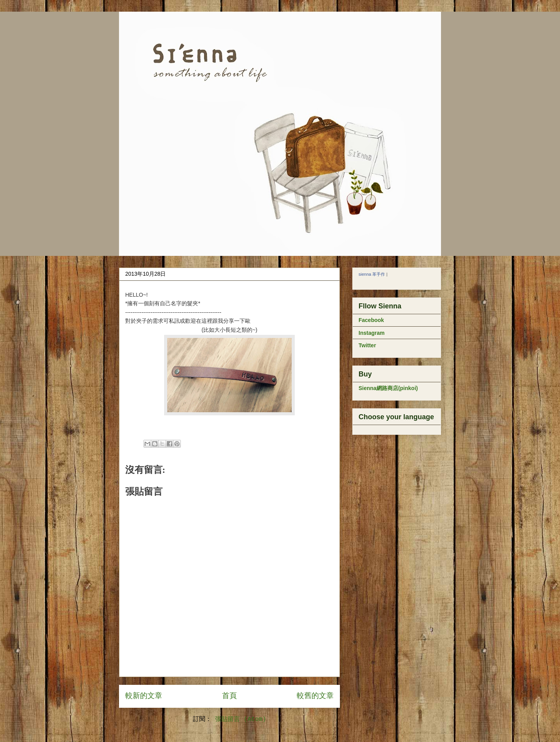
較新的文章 (144, 696)
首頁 (229, 696)
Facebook (371, 320)
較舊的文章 (315, 696)
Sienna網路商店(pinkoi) (388, 388)
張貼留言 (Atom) (241, 719)
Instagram (372, 333)
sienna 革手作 (372, 274)
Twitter (367, 345)
